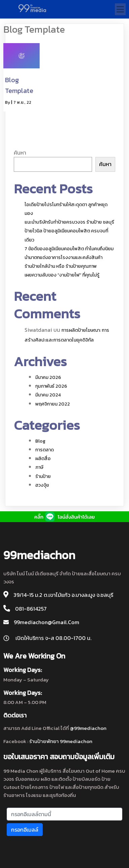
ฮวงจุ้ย (42, 485)
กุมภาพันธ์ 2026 (51, 386)
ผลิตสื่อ (43, 459)
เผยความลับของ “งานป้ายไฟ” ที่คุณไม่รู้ (62, 275)
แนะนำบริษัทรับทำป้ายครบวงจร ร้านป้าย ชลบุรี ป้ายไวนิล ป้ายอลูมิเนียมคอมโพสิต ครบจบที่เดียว (69, 231)
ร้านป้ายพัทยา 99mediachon (61, 741)
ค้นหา (20, 153)
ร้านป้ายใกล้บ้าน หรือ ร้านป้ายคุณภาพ (61, 266)
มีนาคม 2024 (48, 395)
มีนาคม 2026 (48, 377)
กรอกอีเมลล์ (25, 830)
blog (40, 441)
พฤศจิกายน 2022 (53, 404)
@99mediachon (88, 728)
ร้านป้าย (43, 476)
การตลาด (45, 450)
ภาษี (39, 467)
